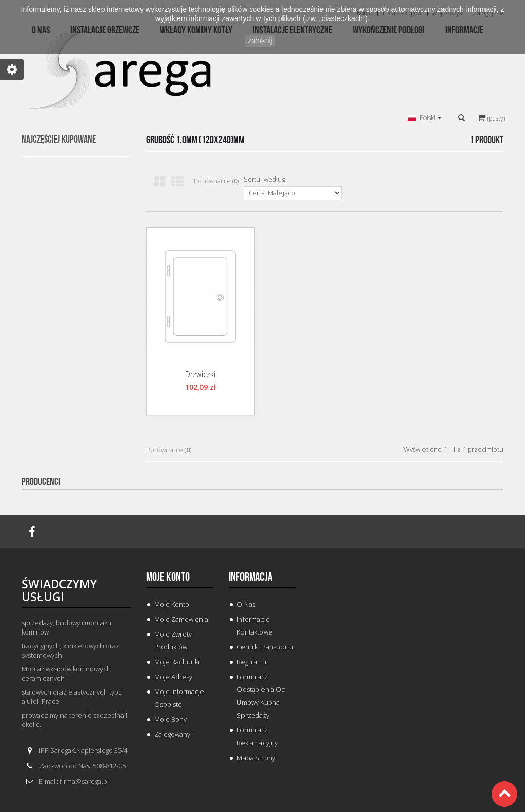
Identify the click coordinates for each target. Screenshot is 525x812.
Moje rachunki (177, 662)
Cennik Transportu (265, 647)
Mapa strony (256, 758)
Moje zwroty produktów (173, 640)
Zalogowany (172, 734)
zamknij (260, 41)
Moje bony (170, 719)
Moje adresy (173, 677)
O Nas (246, 604)
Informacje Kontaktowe (255, 626)
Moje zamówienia (181, 619)
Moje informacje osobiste (179, 698)
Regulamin (253, 662)
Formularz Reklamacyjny (257, 736)
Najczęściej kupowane (59, 140)
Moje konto (168, 577)
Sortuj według (264, 179)
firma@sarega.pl (84, 781)
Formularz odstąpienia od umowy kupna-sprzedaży (261, 696)
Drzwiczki (200, 374)
